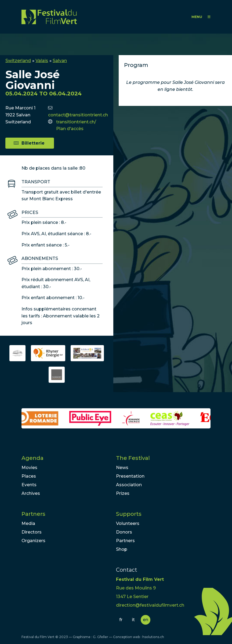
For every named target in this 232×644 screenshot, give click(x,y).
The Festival (133, 458)
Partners (33, 514)
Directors (32, 532)
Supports (129, 514)
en (146, 620)
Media (28, 523)
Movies (29, 468)
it (133, 620)
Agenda (32, 458)
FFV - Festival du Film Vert (49, 17)
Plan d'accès (70, 129)
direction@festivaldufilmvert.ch (150, 605)
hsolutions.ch (153, 637)
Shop (122, 549)
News (122, 468)
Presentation (130, 476)
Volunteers (128, 523)
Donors (124, 532)
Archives (31, 493)
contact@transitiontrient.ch (78, 115)
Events (29, 485)
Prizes (123, 493)
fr (121, 620)
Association (129, 485)
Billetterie (33, 143)
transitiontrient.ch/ (76, 122)
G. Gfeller (101, 637)
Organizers (33, 541)
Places (29, 476)
